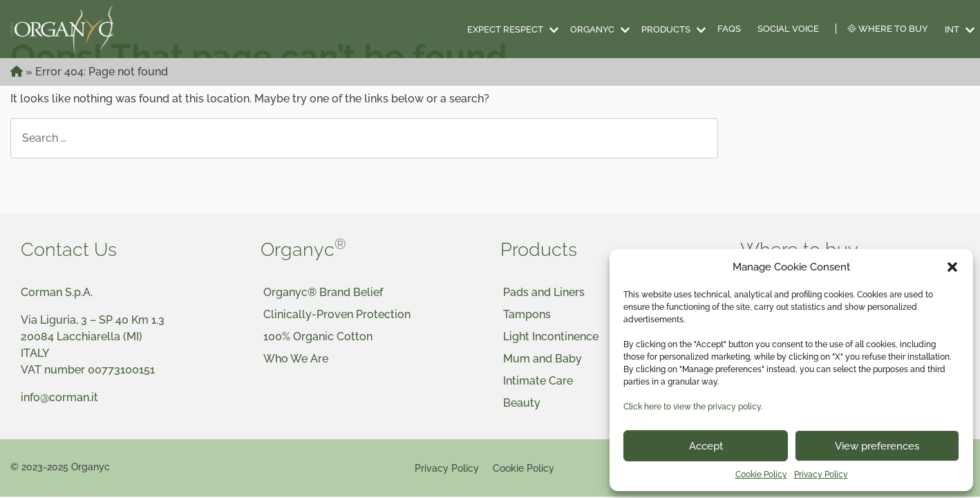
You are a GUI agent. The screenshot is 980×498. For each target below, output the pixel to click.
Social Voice (788, 29)
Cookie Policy (761, 474)
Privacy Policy (821, 474)
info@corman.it (59, 397)
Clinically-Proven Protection (337, 314)
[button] (952, 267)
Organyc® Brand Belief (323, 292)
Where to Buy (888, 29)
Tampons (527, 314)
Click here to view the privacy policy (692, 407)
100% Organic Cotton (318, 336)
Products (666, 29)
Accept (706, 446)
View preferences (877, 446)
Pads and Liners (544, 292)
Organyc (592, 29)
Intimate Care (538, 381)
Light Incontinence (551, 336)
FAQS (729, 29)
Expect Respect (505, 29)
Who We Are (296, 359)
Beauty (522, 403)
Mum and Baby (543, 359)
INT (952, 29)
